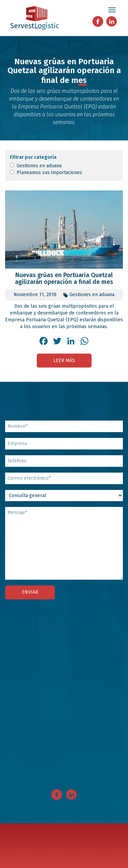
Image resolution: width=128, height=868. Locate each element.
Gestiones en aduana (92, 295)
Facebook (98, 21)
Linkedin (112, 21)
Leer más (64, 361)
